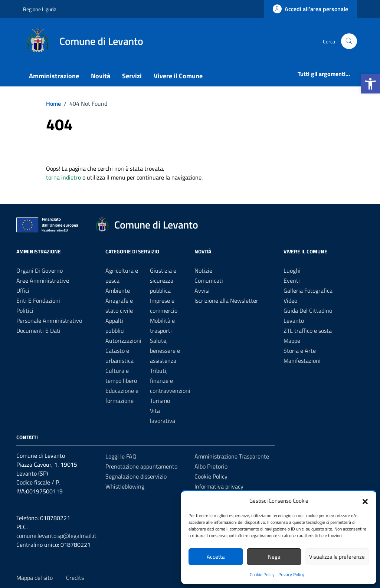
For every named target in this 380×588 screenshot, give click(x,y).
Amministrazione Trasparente (232, 456)
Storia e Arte (300, 351)
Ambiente (118, 290)
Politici (25, 311)
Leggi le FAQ (121, 456)
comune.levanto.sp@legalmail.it (56, 536)
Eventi (292, 280)
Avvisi (202, 290)
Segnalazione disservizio (136, 476)
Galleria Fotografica (308, 290)
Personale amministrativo (49, 321)
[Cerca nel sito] (349, 41)
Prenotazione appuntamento (141, 466)
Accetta (216, 557)
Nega (274, 557)
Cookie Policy (262, 574)
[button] (370, 84)
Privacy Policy (291, 574)
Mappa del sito (35, 578)
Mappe (292, 341)
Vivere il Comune (178, 76)
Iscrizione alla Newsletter (226, 300)
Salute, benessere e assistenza (165, 351)
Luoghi (292, 270)
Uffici (23, 290)
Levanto (294, 321)
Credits (75, 578)
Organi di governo (40, 270)
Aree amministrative (43, 280)
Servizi (132, 76)
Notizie (203, 270)
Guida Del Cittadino (308, 311)
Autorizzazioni (123, 341)
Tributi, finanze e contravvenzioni (170, 381)
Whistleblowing (125, 486)
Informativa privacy (219, 486)
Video (290, 300)
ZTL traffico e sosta (308, 331)
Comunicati (209, 280)
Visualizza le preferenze (337, 557)
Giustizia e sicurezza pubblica (163, 280)
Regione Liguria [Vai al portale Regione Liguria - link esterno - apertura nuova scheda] (40, 9)
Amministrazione (54, 76)
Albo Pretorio (211, 466)
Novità (101, 76)
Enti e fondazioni (38, 300)
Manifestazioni (302, 361)
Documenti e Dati (38, 331)
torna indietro (63, 177)
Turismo (160, 401)
